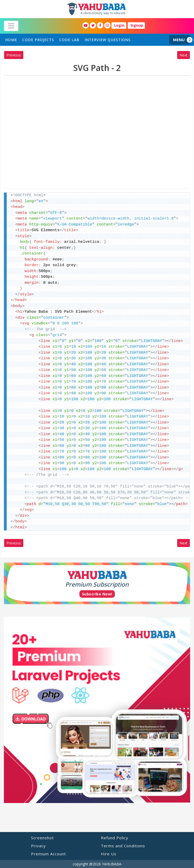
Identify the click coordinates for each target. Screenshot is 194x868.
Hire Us (109, 854)
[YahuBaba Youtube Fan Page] (86, 25)
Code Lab (69, 40)
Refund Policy (115, 838)
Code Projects (38, 40)
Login (119, 25)
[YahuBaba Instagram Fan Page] (107, 25)
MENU (179, 40)
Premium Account (48, 854)
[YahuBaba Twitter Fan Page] (93, 25)
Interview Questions (108, 40)
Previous (14, 55)
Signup (137, 25)
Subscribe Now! (97, 594)
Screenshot (42, 838)
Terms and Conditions (123, 846)
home (11, 40)
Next (184, 55)
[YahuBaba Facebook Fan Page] (100, 25)
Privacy (38, 846)
